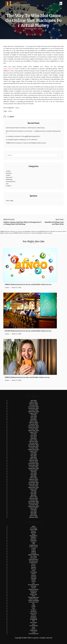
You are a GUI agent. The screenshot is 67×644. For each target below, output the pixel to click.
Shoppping (33, 619)
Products (34, 611)
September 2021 (33, 487)
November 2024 (34, 427)
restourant (33, 613)
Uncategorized (34, 634)
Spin (34, 627)
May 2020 (33, 513)
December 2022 (33, 464)
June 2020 (33, 511)
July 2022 (34, 472)
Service (33, 615)
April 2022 (33, 476)
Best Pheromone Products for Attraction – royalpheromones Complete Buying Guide (33, 132)
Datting (33, 553)
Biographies (34, 536)
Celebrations (34, 545)
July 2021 (33, 490)
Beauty (34, 531)
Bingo (34, 534)
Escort (33, 564)
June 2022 (34, 473)
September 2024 (34, 431)
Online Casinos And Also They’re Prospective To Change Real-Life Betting (22, 223)
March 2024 (33, 440)
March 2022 (33, 478)
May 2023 (33, 456)
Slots (34, 624)
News (33, 596)
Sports (34, 629)
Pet (33, 604)
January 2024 (33, 443)
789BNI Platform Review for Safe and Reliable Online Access (27, 377)
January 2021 (34, 500)
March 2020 (34, 516)
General (34, 578)
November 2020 (33, 503)
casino (10, 111)
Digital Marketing (34, 555)
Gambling (33, 572)
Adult (34, 526)
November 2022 (34, 465)
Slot (34, 621)
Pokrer (33, 607)
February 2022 (34, 479)
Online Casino (33, 599)
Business (9, 173)
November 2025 (34, 408)
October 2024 (33, 429)
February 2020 (33, 517)
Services (33, 616)
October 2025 (33, 410)
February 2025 (34, 423)
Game (34, 574)
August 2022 (33, 470)
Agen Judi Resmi (9, 69)
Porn (34, 608)
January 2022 (33, 481)
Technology (34, 630)
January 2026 (34, 405)
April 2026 (34, 401)
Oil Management (33, 597)
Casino (17, 108)
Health (8, 175)
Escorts (33, 566)
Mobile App (33, 594)
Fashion (33, 567)
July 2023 (33, 453)
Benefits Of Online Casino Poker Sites (54, 223)
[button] (61, 3)
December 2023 (34, 445)
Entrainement (34, 561)
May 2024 (34, 437)
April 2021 (34, 495)
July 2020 (33, 509)
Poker (34, 605)
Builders (34, 537)
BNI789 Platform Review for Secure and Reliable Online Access (28, 331)
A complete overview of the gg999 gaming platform (23, 136)
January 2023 (34, 462)
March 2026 (34, 402)
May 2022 (34, 475)
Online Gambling (33, 600)
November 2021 (33, 484)
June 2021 (33, 492)
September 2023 (33, 449)
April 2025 (33, 419)
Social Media (34, 626)
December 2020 (34, 502)
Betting (34, 533)
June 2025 (34, 416)
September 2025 (34, 412)
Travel (34, 632)
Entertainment (11, 182)
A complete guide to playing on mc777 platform (22, 140)
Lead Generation (34, 585)
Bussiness (33, 541)
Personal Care (34, 602)
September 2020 (33, 506)
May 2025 (34, 418)
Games (34, 575)
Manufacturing (33, 589)
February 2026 (33, 404)
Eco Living (34, 556)
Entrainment (34, 563)
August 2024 (33, 432)
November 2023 (33, 446)
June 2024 (34, 435)
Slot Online (34, 623)
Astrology (34, 528)
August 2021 (34, 489)
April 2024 (33, 438)
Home (34, 582)
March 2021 (34, 497)
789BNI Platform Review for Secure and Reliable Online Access (26, 143)
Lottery (34, 588)
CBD (34, 544)
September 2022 (34, 468)
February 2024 (34, 442)
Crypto (33, 550)
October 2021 (34, 486)
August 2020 (34, 508)
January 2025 (33, 424)
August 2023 (34, 451)
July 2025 (34, 415)
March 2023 (34, 459)
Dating (34, 552)
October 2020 (34, 505)
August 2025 (33, 413)
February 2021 (33, 498)
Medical (34, 593)
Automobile (34, 529)
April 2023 (34, 457)
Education (9, 177)
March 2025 (33, 421)
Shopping (33, 618)
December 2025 (33, 407)
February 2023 (33, 461)
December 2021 (34, 483)
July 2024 (34, 434)
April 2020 (34, 514)
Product (9, 186)
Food (34, 570)
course (34, 548)
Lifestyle (34, 586)
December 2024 (33, 426)
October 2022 (33, 467)
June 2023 (33, 454)
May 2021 (33, 494)
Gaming (34, 577)
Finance (34, 569)
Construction (33, 547)
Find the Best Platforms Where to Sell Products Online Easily (25, 128)
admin (40, 29)
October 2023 (34, 448)
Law (7, 184)
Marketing (9, 179)
